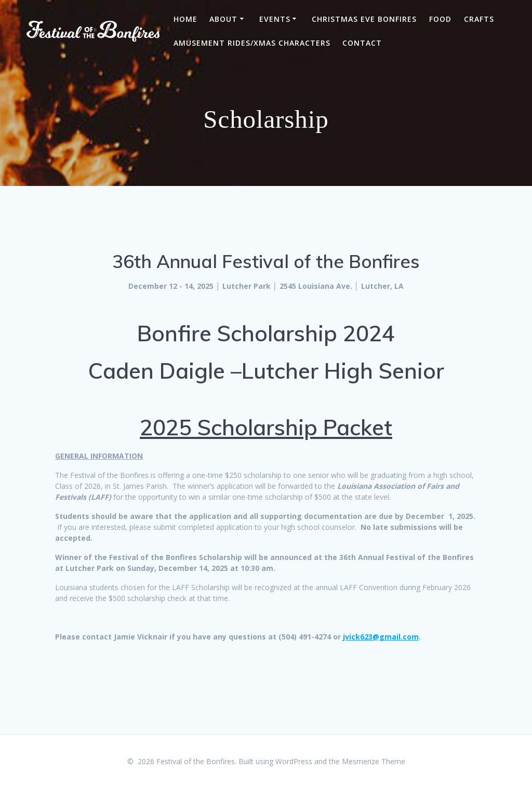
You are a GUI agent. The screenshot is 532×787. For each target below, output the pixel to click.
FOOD (440, 19)
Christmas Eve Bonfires (364, 19)
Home (185, 19)
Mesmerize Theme (374, 761)
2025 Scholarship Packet (266, 427)
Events (275, 19)
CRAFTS (479, 19)
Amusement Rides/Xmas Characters (252, 43)
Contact (362, 43)
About (223, 19)
